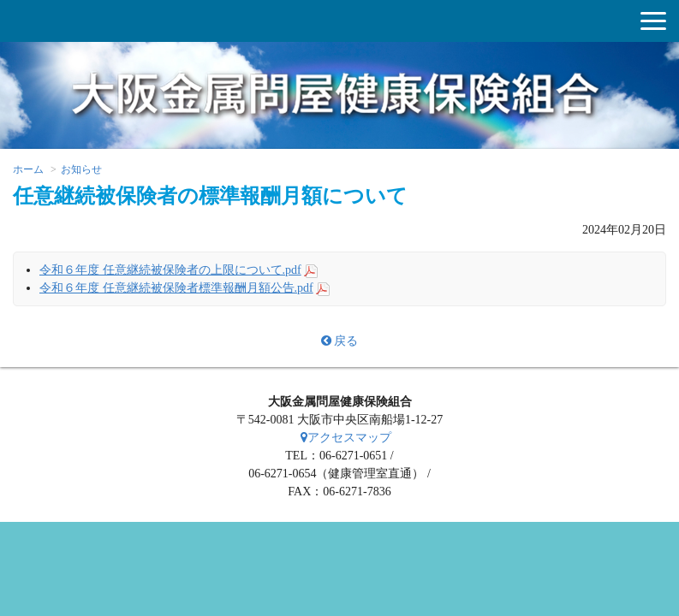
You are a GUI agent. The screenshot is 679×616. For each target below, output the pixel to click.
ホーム (28, 169)
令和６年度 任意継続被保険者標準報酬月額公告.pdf (176, 288)
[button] (653, 21)
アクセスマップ (346, 438)
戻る (339, 341)
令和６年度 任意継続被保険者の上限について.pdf (170, 270)
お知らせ (81, 169)
